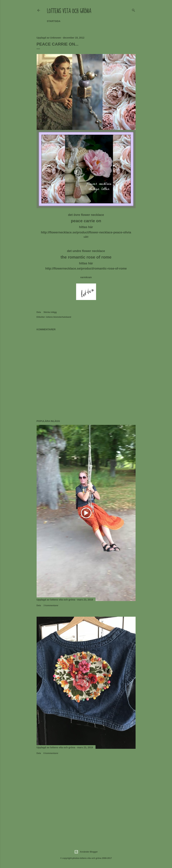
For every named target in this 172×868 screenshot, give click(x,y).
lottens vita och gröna (69, 11)
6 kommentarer (51, 753)
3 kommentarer (51, 606)
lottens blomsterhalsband (59, 317)
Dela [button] (39, 312)
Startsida (54, 21)
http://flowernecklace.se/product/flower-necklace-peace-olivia (86, 232)
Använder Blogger (86, 852)
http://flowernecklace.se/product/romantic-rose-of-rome (86, 269)
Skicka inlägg (50, 312)
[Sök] (134, 10)
